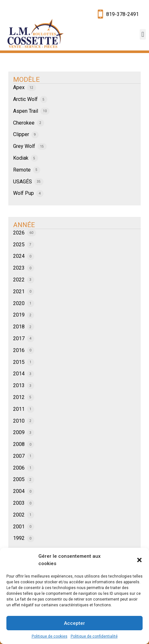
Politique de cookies (50, 636)
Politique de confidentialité (94, 636)
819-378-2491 (122, 14)
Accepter (74, 623)
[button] (139, 560)
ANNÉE (24, 225)
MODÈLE (26, 80)
